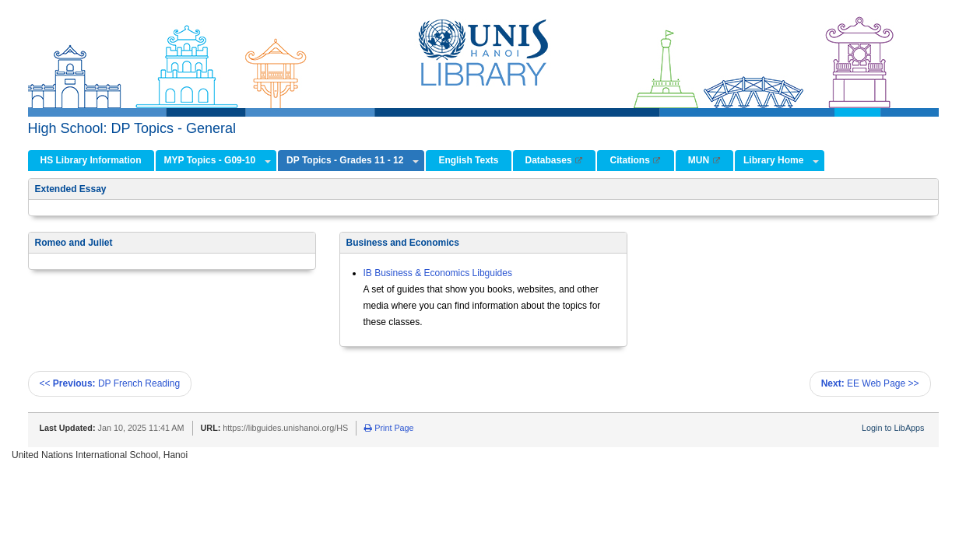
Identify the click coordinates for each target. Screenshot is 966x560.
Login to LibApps (893, 428)
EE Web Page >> (870, 383)
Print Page (389, 428)
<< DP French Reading (110, 383)
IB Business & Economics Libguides (438, 273)
